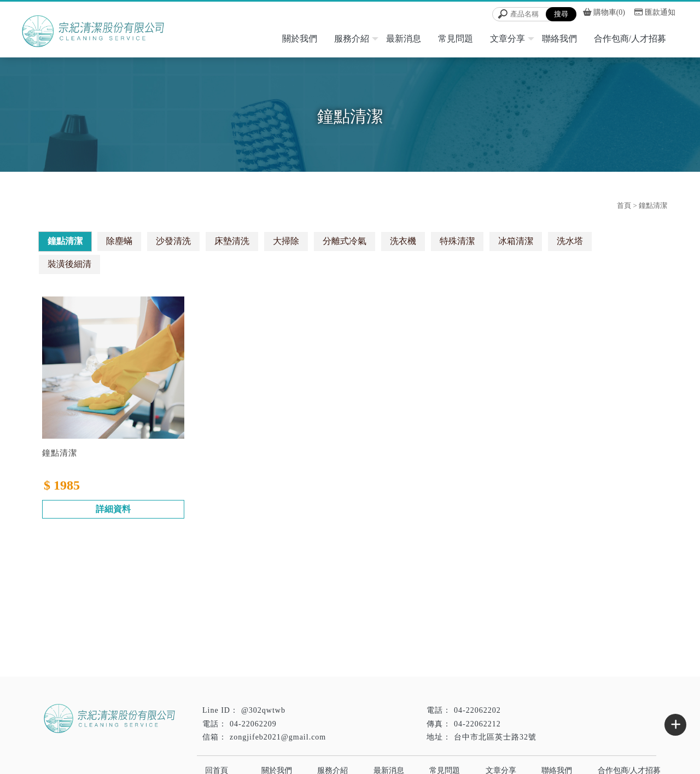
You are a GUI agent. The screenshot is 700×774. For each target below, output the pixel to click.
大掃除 (286, 241)
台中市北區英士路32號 (495, 737)
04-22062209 (253, 724)
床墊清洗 (232, 241)
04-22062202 (477, 710)
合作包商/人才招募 (630, 39)
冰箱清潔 (516, 241)
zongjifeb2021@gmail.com (278, 737)
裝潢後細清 (69, 264)
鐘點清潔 (65, 241)
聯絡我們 (559, 39)
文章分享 (507, 39)
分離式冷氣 (345, 241)
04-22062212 (477, 724)
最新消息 (404, 39)
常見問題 (456, 39)
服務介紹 (352, 39)
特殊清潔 (457, 241)
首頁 (624, 205)
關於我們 (300, 39)
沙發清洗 (173, 241)
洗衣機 (403, 241)
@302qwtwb (263, 710)
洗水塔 (570, 241)
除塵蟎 (119, 241)
